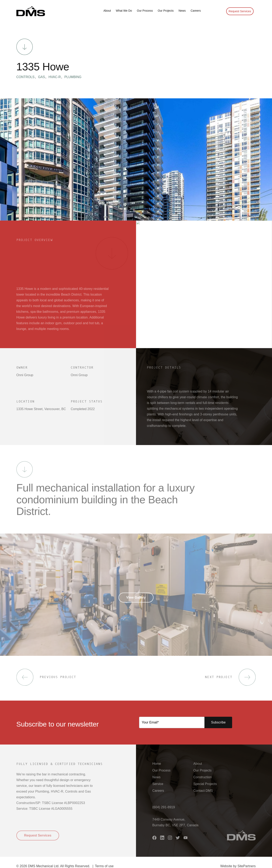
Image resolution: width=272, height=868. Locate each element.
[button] (31, 11)
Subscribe (218, 722)
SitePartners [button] (247, 866)
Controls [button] (27, 77)
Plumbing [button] (73, 77)
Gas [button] (43, 77)
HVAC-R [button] (56, 77)
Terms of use (104, 866)
